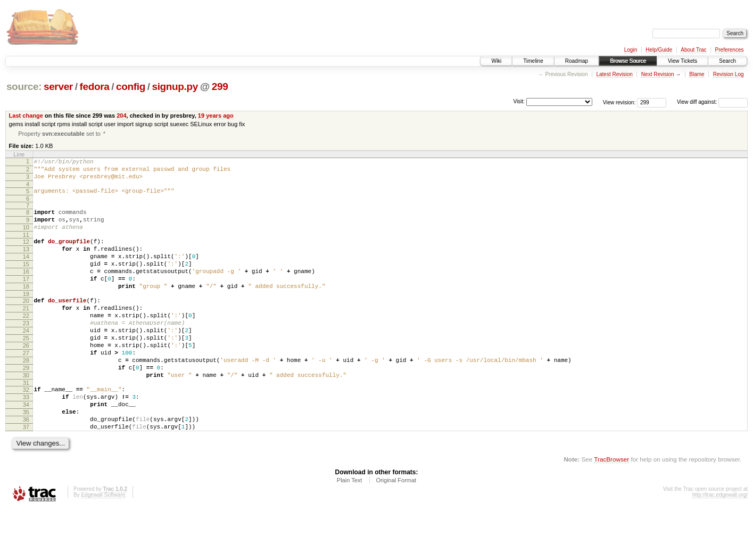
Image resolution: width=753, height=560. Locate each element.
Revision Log (729, 74)
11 (26, 247)
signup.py (175, 87)
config (131, 87)
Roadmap (577, 61)
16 (26, 290)
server (58, 87)
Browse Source (628, 61)
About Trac (693, 50)
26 (26, 378)
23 (26, 351)
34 (26, 449)
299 (220, 87)
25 (26, 369)
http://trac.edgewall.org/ (720, 545)
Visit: (519, 101)
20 (26, 324)
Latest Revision (614, 74)
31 (26, 424)
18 (26, 308)
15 (26, 281)
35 (26, 458)
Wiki (496, 61)
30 (26, 415)
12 (26, 254)
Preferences (730, 50)
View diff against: (712, 102)
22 (26, 342)
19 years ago (216, 116)
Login (631, 50)
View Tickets (682, 61)
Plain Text (350, 531)
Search (727, 61)
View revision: (619, 102)
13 (26, 263)
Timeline (533, 61)
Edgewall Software (103, 545)
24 (26, 360)
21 (26, 333)
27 (26, 388)
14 (26, 272)
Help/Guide (659, 50)
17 (26, 299)
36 (26, 467)
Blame (697, 74)
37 (26, 476)
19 (26, 317)
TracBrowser (611, 510)
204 (121, 116)
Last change (26, 116)
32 (26, 431)
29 (26, 406)
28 (26, 397)
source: (24, 87)
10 (26, 238)
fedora (94, 87)
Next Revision (658, 74)
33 (26, 440)
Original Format (396, 531)
